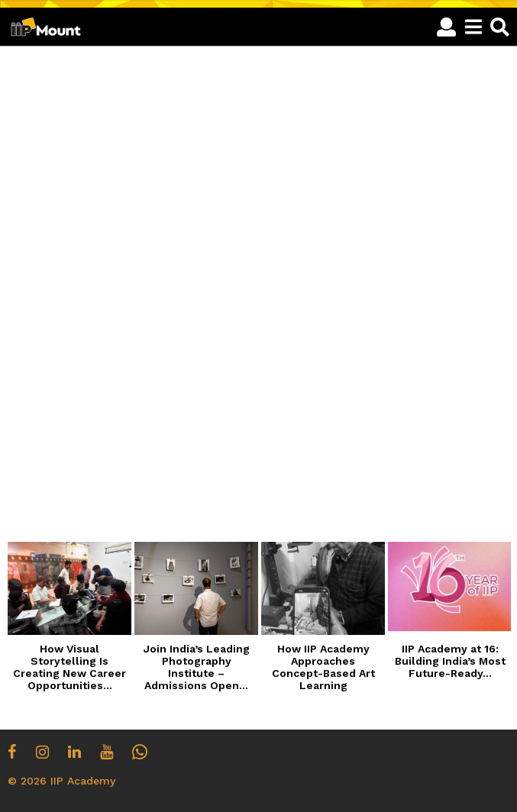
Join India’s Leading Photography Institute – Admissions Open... (197, 667)
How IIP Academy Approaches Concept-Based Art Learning (323, 667)
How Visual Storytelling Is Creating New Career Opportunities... (69, 667)
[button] (446, 27)
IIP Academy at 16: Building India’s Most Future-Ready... (450, 661)
